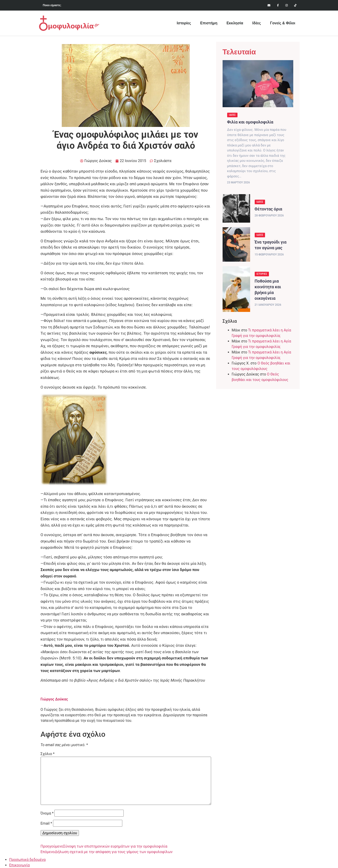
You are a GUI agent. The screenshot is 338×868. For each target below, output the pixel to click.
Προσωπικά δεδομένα (27, 860)
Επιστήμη (209, 23)
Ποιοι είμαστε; (52, 5)
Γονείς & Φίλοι (283, 23)
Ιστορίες (184, 23)
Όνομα (47, 813)
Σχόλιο (48, 754)
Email (46, 823)
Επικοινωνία (20, 865)
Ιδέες (257, 23)
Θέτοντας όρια (268, 209)
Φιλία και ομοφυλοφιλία (250, 122)
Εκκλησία (235, 23)
